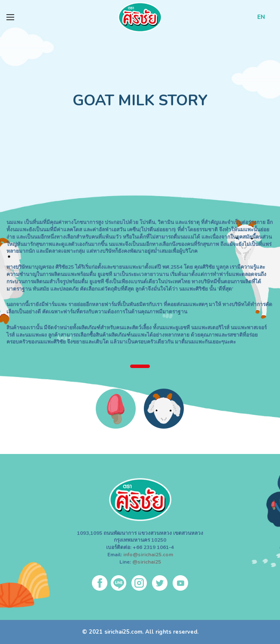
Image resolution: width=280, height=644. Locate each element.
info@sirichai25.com (148, 555)
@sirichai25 (147, 562)
